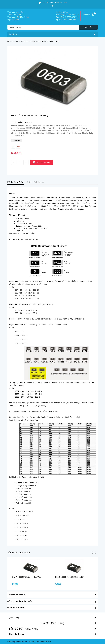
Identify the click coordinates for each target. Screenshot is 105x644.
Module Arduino (16, 607)
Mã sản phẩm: (17, 122)
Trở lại (92, 552)
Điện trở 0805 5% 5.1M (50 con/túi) (26, 577)
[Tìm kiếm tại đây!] (53, 27)
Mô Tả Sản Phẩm (16, 182)
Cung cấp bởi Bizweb (43, 642)
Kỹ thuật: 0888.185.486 (66, 20)
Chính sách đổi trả (35, 182)
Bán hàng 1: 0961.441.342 (67, 15)
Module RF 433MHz (18, 594)
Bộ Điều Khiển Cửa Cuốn (20, 601)
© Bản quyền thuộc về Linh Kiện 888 (21, 642)
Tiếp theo (96, 552)
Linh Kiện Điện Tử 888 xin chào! (54, 2)
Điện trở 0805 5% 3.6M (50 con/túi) (70, 577)
